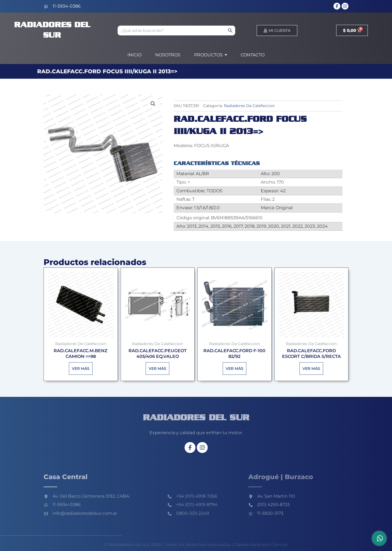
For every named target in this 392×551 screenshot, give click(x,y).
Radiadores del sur (196, 418)
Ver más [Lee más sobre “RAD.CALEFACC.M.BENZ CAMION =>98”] (81, 369)
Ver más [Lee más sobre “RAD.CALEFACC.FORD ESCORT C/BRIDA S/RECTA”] (311, 369)
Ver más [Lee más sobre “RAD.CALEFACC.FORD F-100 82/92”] (235, 369)
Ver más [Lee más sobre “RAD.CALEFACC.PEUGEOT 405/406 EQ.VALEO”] (157, 369)
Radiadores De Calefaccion (249, 106)
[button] (153, 104)
